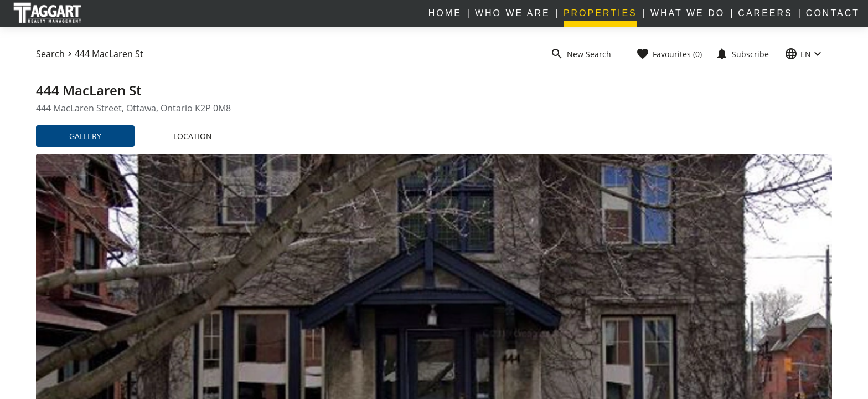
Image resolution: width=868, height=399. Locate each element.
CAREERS (765, 13)
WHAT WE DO (688, 13)
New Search (581, 54)
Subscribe (742, 54)
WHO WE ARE (513, 13)
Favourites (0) (669, 54)
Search (50, 54)
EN (804, 54)
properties (600, 13)
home (445, 13)
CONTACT (833, 13)
